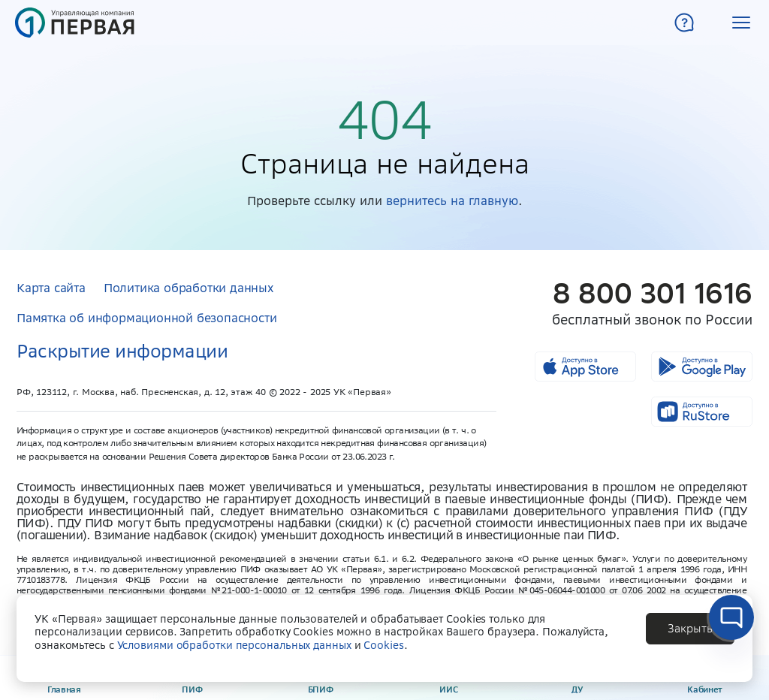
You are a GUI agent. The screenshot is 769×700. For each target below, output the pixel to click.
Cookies (383, 645)
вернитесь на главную (452, 201)
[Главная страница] (75, 23)
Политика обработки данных (188, 288)
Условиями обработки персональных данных (234, 645)
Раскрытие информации (122, 351)
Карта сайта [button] (51, 288)
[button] (741, 23)
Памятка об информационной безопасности (146, 318)
